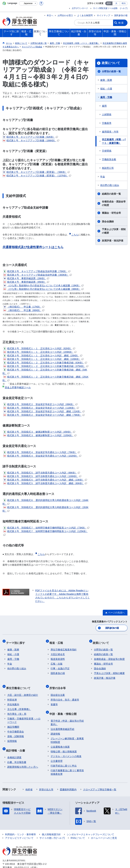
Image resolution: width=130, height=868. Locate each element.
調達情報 (55, 725)
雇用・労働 (106, 97)
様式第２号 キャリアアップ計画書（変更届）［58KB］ (36, 172)
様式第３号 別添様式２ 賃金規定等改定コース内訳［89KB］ (40, 404)
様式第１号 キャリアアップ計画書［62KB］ (30, 137)
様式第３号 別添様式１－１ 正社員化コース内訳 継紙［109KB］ (43, 359)
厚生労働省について (19, 683)
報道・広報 (57, 641)
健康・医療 (106, 80)
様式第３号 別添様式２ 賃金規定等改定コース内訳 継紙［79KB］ (44, 415)
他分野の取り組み (110, 185)
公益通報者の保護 (60, 738)
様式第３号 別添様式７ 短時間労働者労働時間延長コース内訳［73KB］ (46, 528)
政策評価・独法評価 (113, 241)
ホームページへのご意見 (104, 829)
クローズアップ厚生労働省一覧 (100, 781)
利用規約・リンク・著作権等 (20, 825)
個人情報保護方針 (51, 825)
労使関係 (107, 151)
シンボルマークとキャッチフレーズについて (90, 825)
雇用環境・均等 (110, 132)
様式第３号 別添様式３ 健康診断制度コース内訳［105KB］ (40, 435)
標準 (109, 3)
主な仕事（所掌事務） (19, 703)
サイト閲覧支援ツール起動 (105, 8)
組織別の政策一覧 (111, 194)
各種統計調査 (14, 748)
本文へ (50, 15)
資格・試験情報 (16, 730)
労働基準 (107, 123)
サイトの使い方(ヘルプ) (52, 829)
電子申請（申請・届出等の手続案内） (67, 714)
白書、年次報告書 (17, 753)
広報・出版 (57, 661)
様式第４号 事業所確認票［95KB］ (26, 282)
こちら (75, 235)
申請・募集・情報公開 (64, 706)
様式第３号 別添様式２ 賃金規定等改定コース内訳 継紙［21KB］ (44, 411)
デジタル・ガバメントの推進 (66, 747)
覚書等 (54, 698)
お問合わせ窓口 (65, 15)
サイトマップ (103, 15)
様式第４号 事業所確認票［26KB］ (26, 278)
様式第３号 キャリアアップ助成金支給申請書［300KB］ (37, 275)
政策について (111, 63)
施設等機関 (13, 721)
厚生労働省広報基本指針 (64, 646)
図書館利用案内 (68, 781)
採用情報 (12, 735)
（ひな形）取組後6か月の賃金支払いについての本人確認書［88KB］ (43, 289)
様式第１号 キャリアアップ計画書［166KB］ (31, 140)
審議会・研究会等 (111, 213)
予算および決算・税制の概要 (114, 231)
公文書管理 (57, 752)
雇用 (104, 106)
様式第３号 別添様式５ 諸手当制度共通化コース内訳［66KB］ (42, 473)
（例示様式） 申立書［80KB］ (24, 310)
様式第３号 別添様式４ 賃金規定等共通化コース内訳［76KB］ (42, 452)
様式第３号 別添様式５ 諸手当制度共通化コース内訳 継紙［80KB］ (45, 483)
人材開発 (107, 114)
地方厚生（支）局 (17, 708)
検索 (121, 23)
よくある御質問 (85, 15)
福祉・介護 (106, 89)
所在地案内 (13, 698)
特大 (124, 3)
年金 (103, 177)
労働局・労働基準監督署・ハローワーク (24, 714)
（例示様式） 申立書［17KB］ (24, 307)
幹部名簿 (12, 694)
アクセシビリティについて (19, 829)
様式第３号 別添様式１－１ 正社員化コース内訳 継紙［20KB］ (43, 356)
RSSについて (78, 829)
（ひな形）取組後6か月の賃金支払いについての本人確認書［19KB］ (43, 285)
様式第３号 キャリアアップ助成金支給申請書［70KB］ (37, 271)
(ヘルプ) (124, 8)
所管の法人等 (46, 781)
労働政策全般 (109, 159)
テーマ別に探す (17, 641)
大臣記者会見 (58, 651)
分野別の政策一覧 (111, 71)
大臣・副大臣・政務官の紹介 (23, 689)
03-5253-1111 (22, 859)
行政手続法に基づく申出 (64, 757)
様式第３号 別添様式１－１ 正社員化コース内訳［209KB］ (40, 352)
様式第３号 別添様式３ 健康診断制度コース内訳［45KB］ (39, 432)
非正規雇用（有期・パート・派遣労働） (114, 141)
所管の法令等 (59, 683)
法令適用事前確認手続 (62, 720)
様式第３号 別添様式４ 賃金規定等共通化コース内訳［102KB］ (42, 456)
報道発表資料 (58, 656)
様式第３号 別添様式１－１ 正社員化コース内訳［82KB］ (39, 348)
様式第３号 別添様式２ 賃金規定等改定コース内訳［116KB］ (41, 408)
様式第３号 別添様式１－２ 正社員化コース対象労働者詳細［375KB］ (46, 366)
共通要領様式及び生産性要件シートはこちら (33, 247)
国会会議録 (108, 221)
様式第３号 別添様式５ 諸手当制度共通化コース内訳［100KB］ (42, 476)
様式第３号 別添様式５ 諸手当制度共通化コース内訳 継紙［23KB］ (45, 480)
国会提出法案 (58, 689)
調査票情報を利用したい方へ (23, 758)
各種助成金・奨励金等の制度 (114, 203)
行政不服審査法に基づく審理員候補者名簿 (67, 763)
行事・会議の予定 (60, 665)
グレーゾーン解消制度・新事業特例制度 (67, 731)
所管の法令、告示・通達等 (65, 694)
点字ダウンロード (80, 8)
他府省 (29, 781)
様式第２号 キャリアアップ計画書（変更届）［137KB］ (37, 176)
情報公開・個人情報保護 (64, 743)
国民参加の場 (121, 15)
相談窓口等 (108, 168)
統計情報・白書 (17, 743)
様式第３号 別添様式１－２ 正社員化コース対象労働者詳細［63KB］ (45, 363)
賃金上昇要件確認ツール (18, 387)
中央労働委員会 (16, 726)
